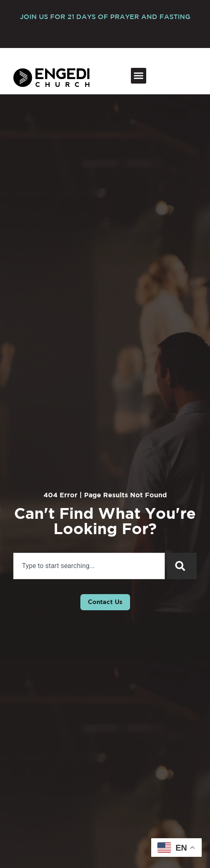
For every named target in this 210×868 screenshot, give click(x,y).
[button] (139, 76)
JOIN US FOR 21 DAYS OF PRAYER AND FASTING (105, 17)
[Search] (182, 566)
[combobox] (89, 566)
